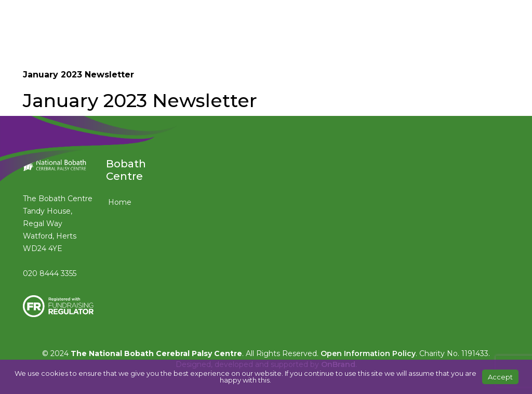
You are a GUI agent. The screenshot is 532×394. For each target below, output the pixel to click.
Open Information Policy (368, 353)
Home (120, 202)
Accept (500, 377)
